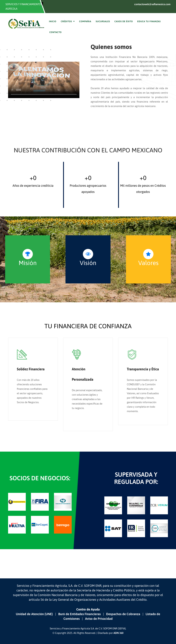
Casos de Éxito (124, 21)
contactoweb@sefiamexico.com (152, 4)
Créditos (66, 21)
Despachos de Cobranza (123, 614)
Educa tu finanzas (149, 21)
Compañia (85, 21)
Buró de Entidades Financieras (79, 614)
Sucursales (103, 21)
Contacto (56, 32)
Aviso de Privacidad (99, 619)
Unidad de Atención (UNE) (34, 614)
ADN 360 (118, 633)
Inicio (53, 21)
